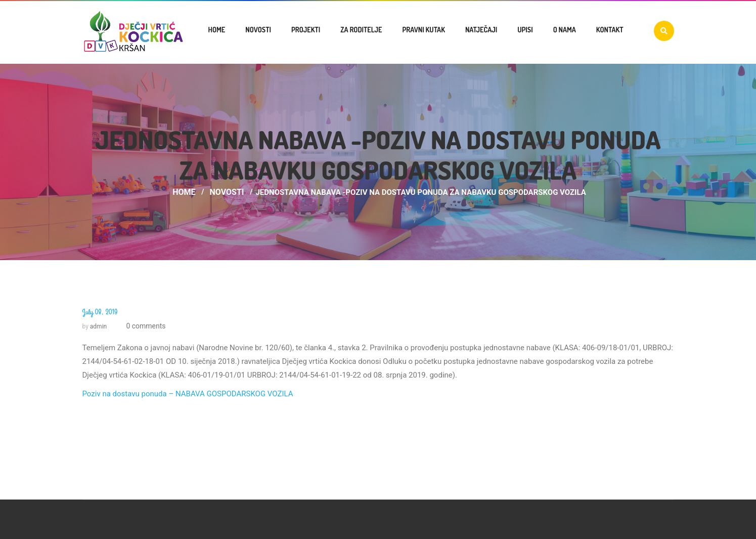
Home (217, 30)
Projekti (306, 30)
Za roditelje (361, 30)
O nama (565, 30)
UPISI (525, 30)
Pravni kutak (423, 30)
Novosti (258, 30)
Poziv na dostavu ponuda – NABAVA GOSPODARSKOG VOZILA (188, 394)
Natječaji (481, 30)
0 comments (145, 326)
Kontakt (610, 30)
